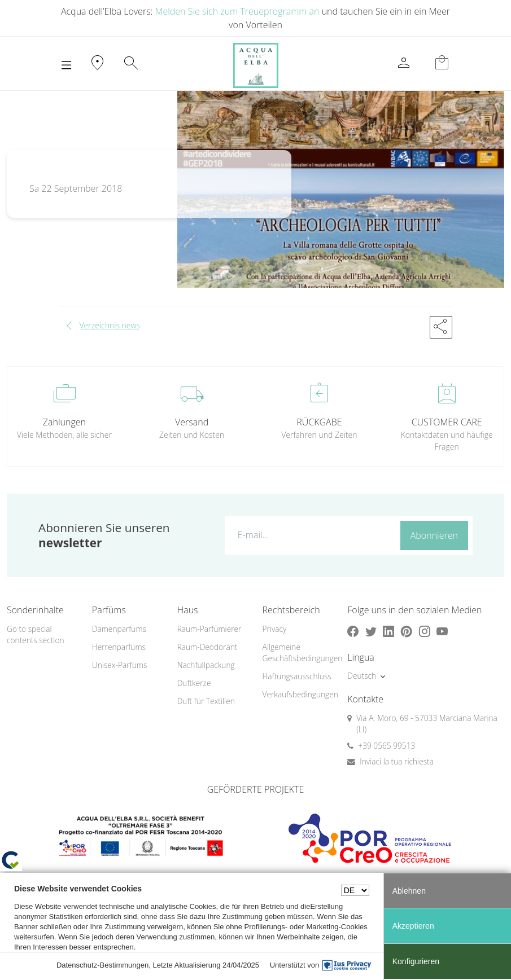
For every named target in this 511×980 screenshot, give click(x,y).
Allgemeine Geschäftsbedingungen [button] (298, 653)
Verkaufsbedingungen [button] (298, 694)
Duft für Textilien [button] (206, 701)
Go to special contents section (36, 635)
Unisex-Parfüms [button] (119, 665)
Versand (192, 422)
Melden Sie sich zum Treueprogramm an (237, 11)
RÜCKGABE (319, 422)
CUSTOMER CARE (447, 422)
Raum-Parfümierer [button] (209, 629)
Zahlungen (64, 422)
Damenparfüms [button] (119, 629)
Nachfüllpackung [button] (206, 665)
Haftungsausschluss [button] (296, 676)
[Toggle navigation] (66, 65)
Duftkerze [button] (194, 683)
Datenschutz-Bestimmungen (102, 965)
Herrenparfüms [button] (119, 647)
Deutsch (362, 676)
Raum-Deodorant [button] (208, 647)
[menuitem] (128, 629)
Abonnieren (434, 535)
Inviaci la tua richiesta (397, 761)
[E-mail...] (310, 535)
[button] (441, 327)
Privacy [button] (274, 629)
